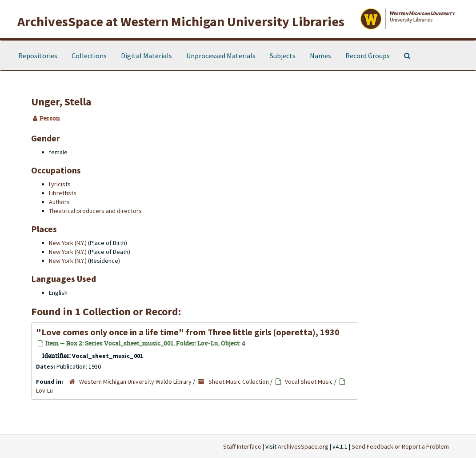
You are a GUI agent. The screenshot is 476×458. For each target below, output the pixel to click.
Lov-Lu (44, 390)
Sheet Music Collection (239, 382)
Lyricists (60, 184)
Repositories (38, 56)
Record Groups (368, 56)
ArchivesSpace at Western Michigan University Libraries (181, 21)
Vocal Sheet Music (309, 382)
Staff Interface (242, 446)
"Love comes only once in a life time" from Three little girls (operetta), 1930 (188, 332)
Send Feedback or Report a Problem (400, 446)
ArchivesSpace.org (303, 446)
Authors (59, 202)
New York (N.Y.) (68, 243)
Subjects (283, 56)
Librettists (63, 193)
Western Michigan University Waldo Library (135, 382)
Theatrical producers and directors (95, 211)
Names (320, 56)
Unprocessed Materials (221, 56)
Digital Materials (146, 56)
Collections (89, 56)
